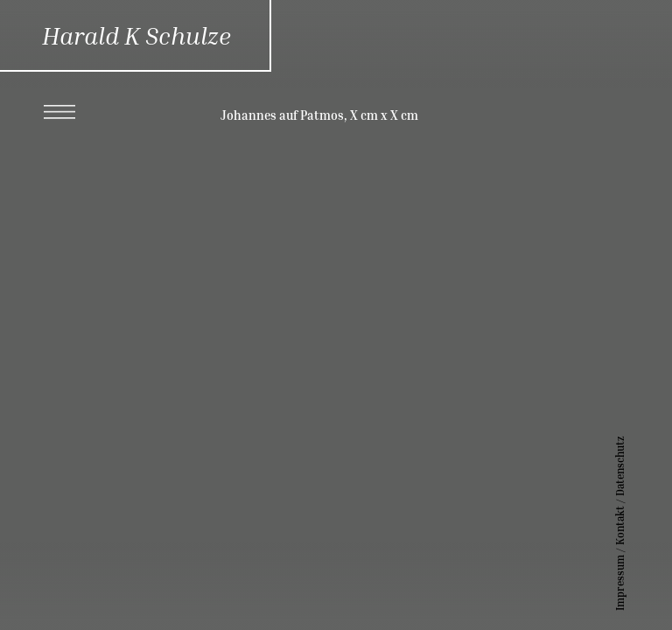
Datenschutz (646, 466)
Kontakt (646, 525)
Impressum (646, 583)
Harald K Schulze (136, 35)
